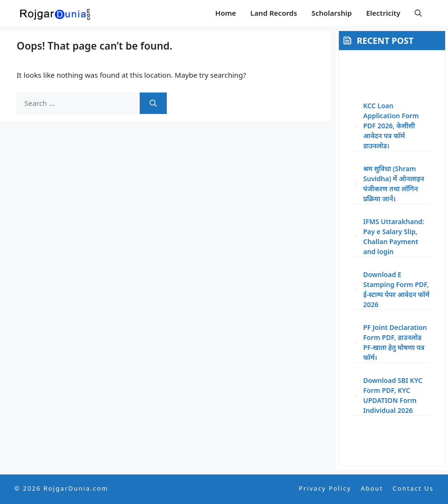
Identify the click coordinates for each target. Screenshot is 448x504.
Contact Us (413, 488)
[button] (418, 13)
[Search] (153, 103)
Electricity (383, 13)
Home (226, 13)
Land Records (274, 13)
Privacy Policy (325, 488)
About (372, 488)
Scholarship (331, 13)
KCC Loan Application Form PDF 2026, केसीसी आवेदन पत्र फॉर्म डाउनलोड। (391, 126)
